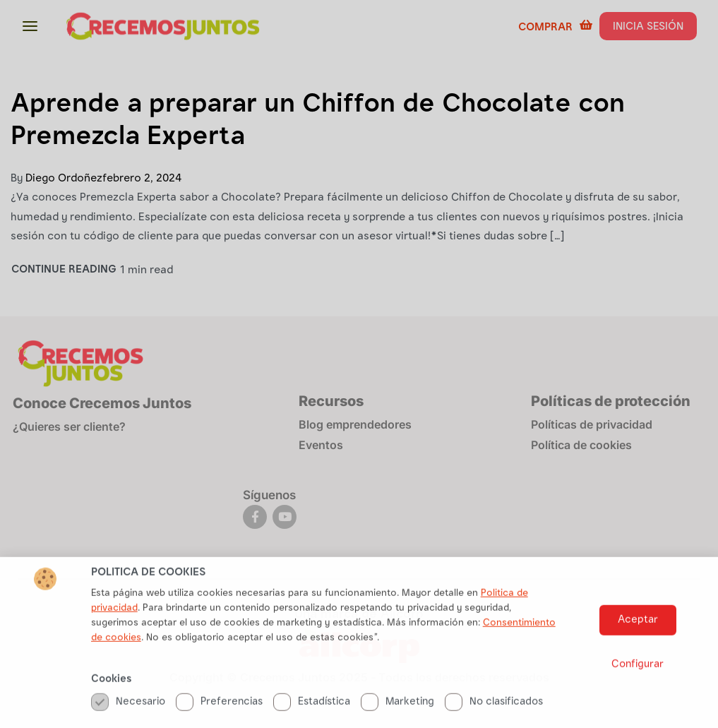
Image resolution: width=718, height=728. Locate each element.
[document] (359, 364)
